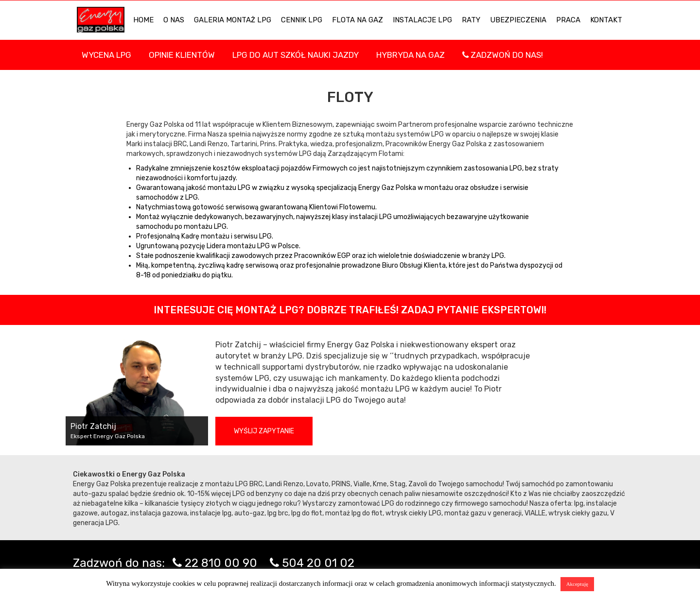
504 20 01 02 (318, 563)
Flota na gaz (358, 20)
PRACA (568, 20)
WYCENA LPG (106, 55)
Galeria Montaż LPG (233, 20)
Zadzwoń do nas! (503, 55)
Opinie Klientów (182, 55)
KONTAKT (606, 20)
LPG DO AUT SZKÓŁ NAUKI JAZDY (296, 55)
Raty (471, 20)
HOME (143, 20)
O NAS (174, 20)
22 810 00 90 (221, 563)
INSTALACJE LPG (422, 20)
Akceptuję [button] (577, 584)
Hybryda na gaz (411, 55)
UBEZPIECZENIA (518, 20)
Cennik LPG (302, 20)
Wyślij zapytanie (264, 431)
